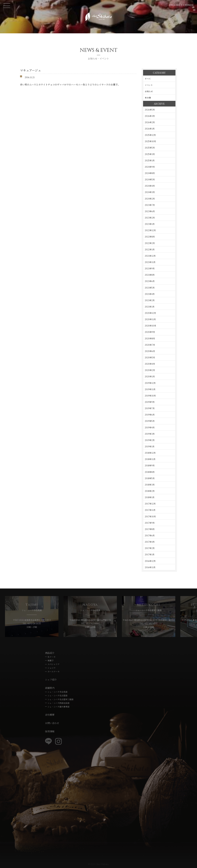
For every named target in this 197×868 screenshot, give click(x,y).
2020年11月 (150, 319)
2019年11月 (150, 389)
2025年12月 (150, 135)
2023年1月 (150, 224)
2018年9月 (150, 465)
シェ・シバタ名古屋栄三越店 (61, 699)
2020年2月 (150, 370)
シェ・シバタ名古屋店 (58, 695)
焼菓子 (51, 660)
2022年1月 (150, 249)
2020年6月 (150, 351)
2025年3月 (150, 154)
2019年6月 (150, 415)
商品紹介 (50, 653)
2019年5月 (150, 421)
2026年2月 (150, 122)
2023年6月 (150, 211)
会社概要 (50, 715)
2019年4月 (150, 427)
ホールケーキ (54, 671)
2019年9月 (150, 402)
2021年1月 (150, 307)
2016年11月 (150, 567)
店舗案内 (50, 688)
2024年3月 (150, 192)
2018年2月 (150, 491)
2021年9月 (150, 268)
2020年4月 (150, 364)
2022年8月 (150, 237)
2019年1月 (150, 446)
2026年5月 (150, 110)
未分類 (148, 98)
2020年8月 (150, 338)
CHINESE (188, 5)
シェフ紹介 (51, 679)
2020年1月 (150, 376)
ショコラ (52, 668)
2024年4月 (150, 186)
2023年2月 (150, 218)
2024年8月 (150, 173)
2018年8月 (150, 472)
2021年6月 (150, 281)
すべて (148, 79)
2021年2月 (150, 300)
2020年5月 (150, 357)
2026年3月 (150, 116)
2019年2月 (150, 440)
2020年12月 (150, 313)
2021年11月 (150, 262)
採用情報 (50, 731)
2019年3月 (150, 434)
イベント (149, 85)
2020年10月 (150, 326)
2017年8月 (150, 529)
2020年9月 (150, 332)
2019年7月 (150, 408)
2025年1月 (150, 160)
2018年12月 (150, 453)
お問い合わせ (52, 723)
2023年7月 (150, 205)
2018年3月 (150, 485)
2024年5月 (150, 179)
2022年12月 (150, 230)
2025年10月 (150, 141)
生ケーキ (52, 657)
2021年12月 (150, 256)
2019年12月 (150, 383)
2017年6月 (150, 535)
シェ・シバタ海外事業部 (59, 707)
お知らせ (149, 91)
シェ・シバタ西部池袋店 (59, 703)
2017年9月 (150, 523)
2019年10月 (150, 396)
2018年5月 (150, 478)
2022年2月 (150, 243)
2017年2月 (150, 548)
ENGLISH (174, 5)
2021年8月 (150, 275)
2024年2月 (150, 199)
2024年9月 (150, 167)
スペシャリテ (54, 664)
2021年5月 (150, 288)
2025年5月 (150, 148)
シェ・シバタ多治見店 (58, 692)
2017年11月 (150, 510)
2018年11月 (150, 459)
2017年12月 (150, 504)
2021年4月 (150, 294)
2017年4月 (150, 542)
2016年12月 (150, 561)
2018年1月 (150, 497)
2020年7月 (150, 345)
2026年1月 (150, 129)
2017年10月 (150, 516)
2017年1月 (150, 554)
